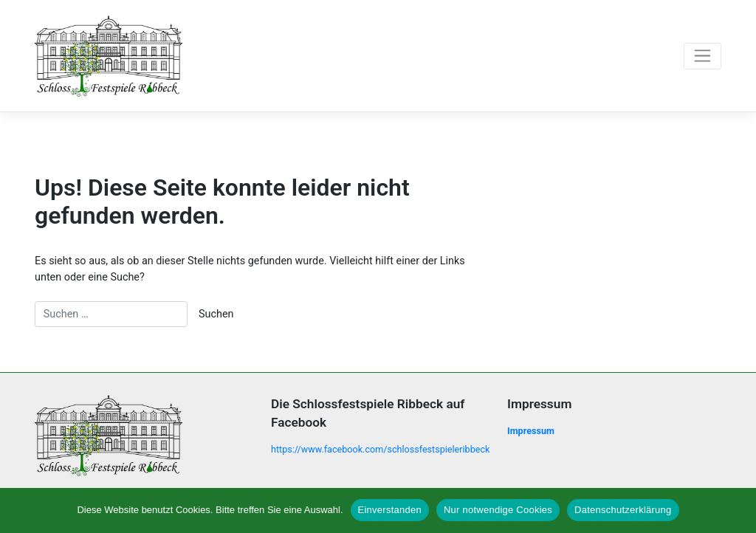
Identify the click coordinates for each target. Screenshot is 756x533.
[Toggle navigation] (702, 56)
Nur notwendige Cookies (498, 510)
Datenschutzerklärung (623, 510)
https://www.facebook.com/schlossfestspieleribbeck (380, 449)
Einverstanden (390, 510)
